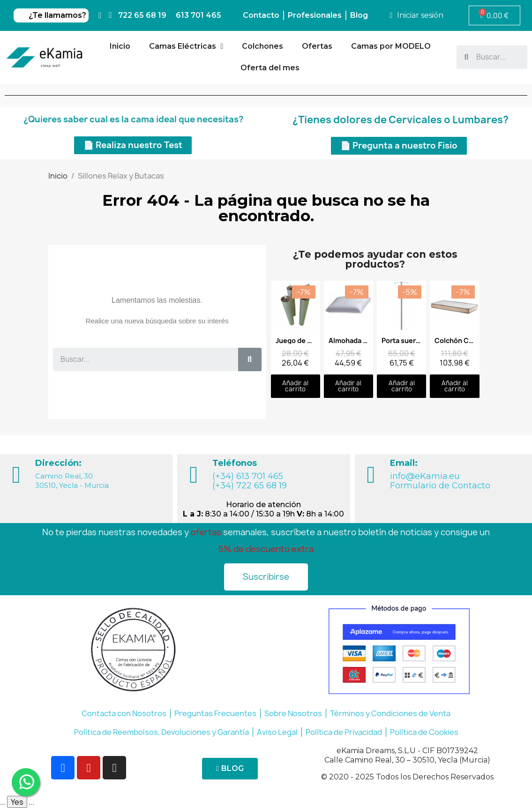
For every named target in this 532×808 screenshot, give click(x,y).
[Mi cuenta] (416, 15)
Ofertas (317, 46)
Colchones (262, 46)
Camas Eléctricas (186, 46)
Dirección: (58, 463)
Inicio (120, 46)
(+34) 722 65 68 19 (250, 486)
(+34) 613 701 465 (248, 476)
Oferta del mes (270, 68)
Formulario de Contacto (440, 486)
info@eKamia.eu (425, 476)
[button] (133, 145)
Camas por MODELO (391, 46)
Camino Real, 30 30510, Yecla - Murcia (72, 481)
